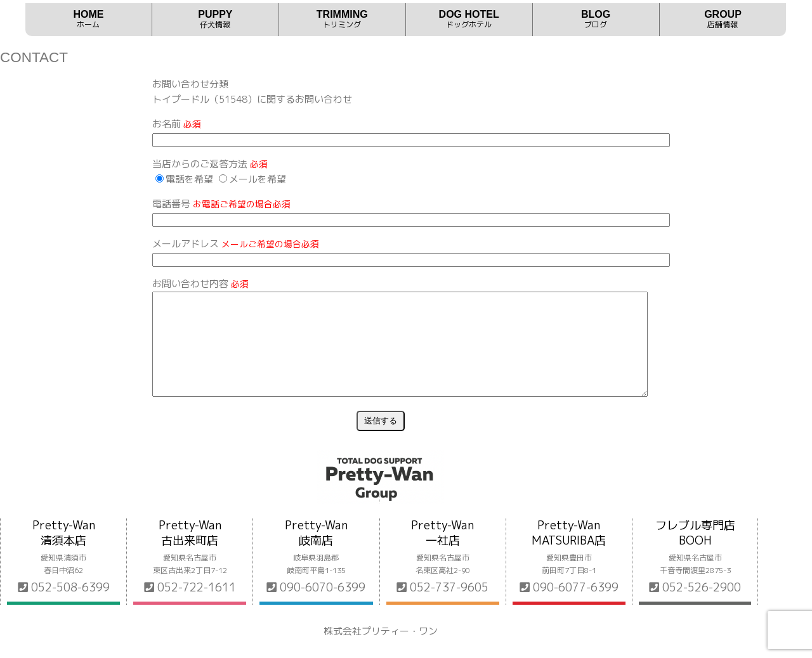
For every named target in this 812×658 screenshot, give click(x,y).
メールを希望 (252, 179)
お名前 (177, 124)
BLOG (596, 19)
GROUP (723, 19)
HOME (88, 19)
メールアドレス (236, 244)
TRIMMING (342, 19)
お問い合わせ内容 (200, 284)
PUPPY (215, 19)
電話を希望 (184, 179)
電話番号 (221, 204)
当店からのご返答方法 (210, 164)
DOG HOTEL (469, 19)
